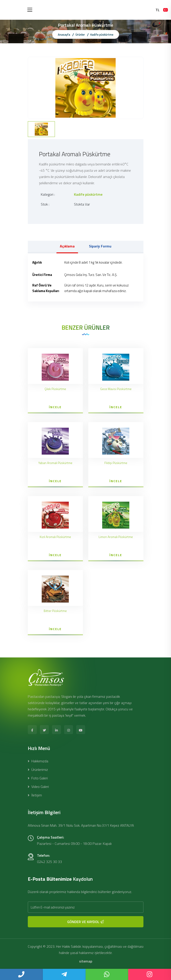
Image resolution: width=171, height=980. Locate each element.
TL (158, 10)
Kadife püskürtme (102, 35)
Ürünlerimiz (38, 770)
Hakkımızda (38, 761)
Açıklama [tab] (67, 246)
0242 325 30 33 (49, 862)
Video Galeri (38, 787)
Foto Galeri (38, 778)
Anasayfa (64, 35)
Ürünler (80, 35)
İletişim (35, 795)
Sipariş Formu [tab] (100, 246)
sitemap (86, 961)
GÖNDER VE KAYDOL (85, 922)
